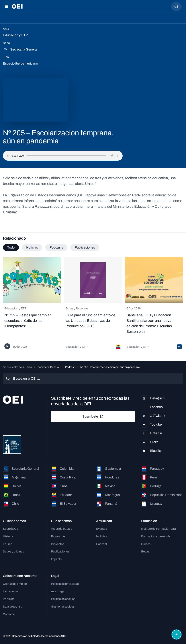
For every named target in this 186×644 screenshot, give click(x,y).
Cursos (146, 544)
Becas (145, 551)
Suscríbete (93, 416)
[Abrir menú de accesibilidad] (177, 635)
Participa (9, 599)
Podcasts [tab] (56, 247)
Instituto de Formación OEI (158, 529)
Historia (8, 536)
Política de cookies (63, 599)
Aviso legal (58, 591)
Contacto (9, 614)
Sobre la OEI (11, 529)
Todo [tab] (11, 247)
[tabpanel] (93, 304)
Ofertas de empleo (15, 584)
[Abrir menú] (7, 7)
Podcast (70, 367)
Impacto (56, 559)
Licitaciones (11, 591)
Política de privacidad (65, 584)
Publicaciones (60, 551)
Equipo (8, 544)
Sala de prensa (13, 607)
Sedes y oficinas (13, 551)
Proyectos (58, 544)
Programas (58, 536)
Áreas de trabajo (62, 529)
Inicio (29, 367)
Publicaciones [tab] (85, 247)
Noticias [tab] (32, 247)
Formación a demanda (156, 536)
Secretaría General (49, 367)
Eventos (102, 529)
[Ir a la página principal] (17, 6)
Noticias (102, 536)
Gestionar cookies (63, 607)
